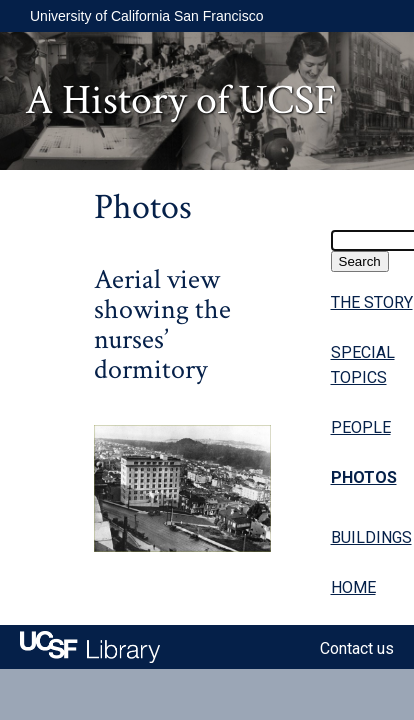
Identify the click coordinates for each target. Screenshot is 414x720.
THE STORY (372, 302)
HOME (353, 587)
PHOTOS (364, 477)
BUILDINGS (371, 537)
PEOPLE (361, 427)
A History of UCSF (181, 100)
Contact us (357, 648)
